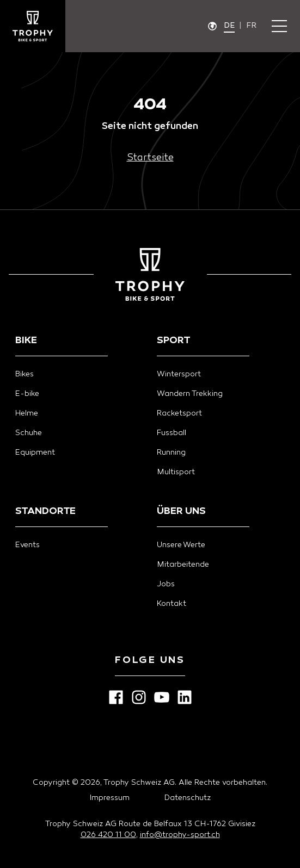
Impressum (110, 798)
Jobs (166, 584)
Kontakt (172, 604)
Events (27, 545)
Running (171, 453)
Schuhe (29, 433)
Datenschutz (188, 798)
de (229, 26)
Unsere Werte (181, 545)
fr (251, 26)
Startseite (150, 158)
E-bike (27, 394)
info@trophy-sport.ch (180, 835)
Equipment (35, 453)
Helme (27, 414)
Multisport (176, 472)
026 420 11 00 (108, 835)
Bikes (25, 374)
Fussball (172, 433)
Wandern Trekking (190, 394)
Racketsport (179, 414)
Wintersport (179, 374)
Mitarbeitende (183, 565)
